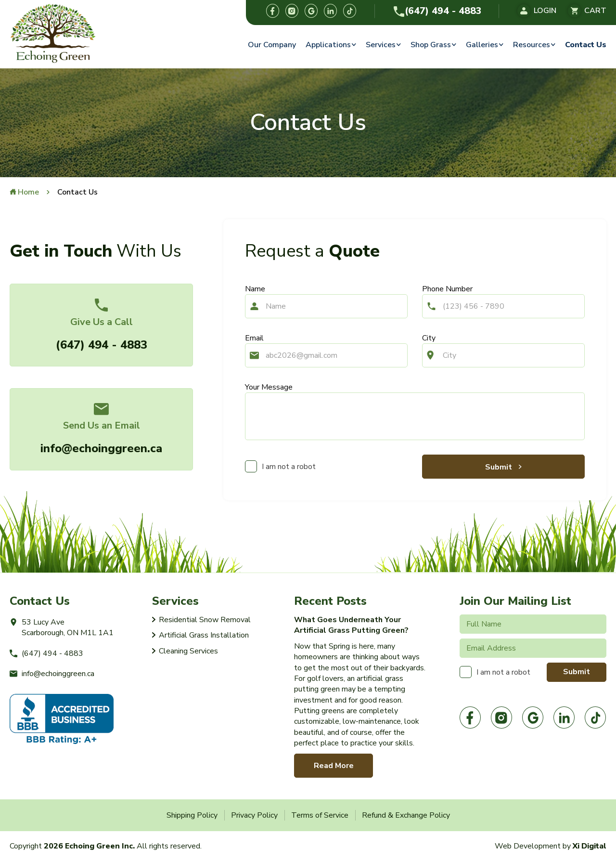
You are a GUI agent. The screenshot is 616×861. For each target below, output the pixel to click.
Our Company (272, 45)
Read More (334, 766)
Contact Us (586, 45)
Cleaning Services (188, 651)
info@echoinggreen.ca (101, 448)
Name (255, 289)
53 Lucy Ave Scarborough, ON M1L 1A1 (62, 627)
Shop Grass (431, 45)
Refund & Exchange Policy (406, 815)
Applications (328, 45)
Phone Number (447, 289)
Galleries (482, 45)
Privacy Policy (254, 815)
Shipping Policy (192, 815)
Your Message (269, 387)
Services (381, 45)
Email (254, 338)
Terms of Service (320, 815)
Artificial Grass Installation (204, 635)
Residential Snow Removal (205, 620)
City (429, 338)
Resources (532, 45)
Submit (500, 467)
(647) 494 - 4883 (438, 11)
